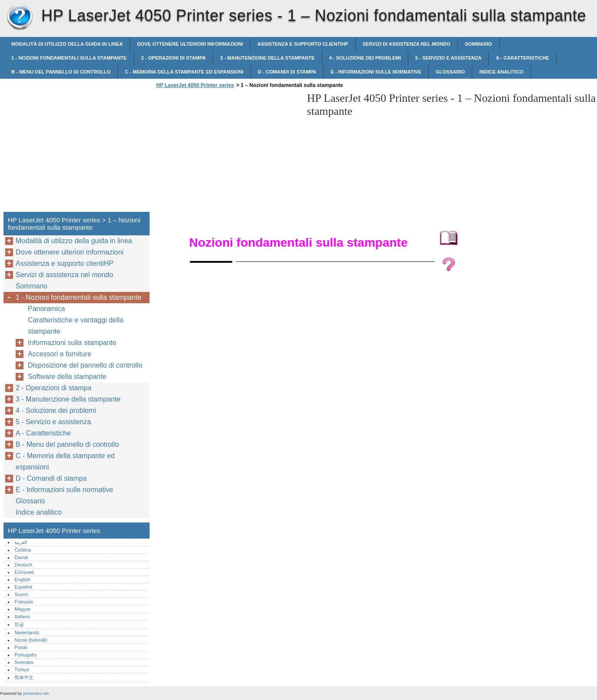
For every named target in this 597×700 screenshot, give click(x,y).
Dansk (21, 557)
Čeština (23, 550)
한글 (19, 624)
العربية (21, 542)
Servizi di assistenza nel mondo (407, 44)
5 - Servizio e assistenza (448, 58)
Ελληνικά (24, 572)
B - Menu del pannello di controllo (61, 72)
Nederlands (27, 633)
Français (24, 602)
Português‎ (25, 655)
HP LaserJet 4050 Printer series (20, 17)
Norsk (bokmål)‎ (31, 640)
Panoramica (46, 309)
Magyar (22, 609)
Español (23, 587)
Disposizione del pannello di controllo (85, 365)
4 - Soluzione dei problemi (365, 58)
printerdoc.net (36, 693)
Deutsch (23, 565)
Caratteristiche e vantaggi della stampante (76, 326)
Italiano (22, 616)
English (22, 579)
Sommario (479, 44)
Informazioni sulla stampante (72, 343)
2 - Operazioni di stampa (174, 58)
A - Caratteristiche (522, 58)
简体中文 (24, 677)
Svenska (24, 662)
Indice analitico (501, 72)
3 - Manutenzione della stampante (267, 58)
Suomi (21, 594)
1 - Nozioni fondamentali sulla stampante (69, 58)
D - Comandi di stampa (287, 72)
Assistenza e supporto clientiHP (303, 44)
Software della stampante (67, 377)
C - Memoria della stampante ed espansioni (184, 72)
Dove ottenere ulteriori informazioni (190, 44)
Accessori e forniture (60, 354)
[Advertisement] (227, 153)
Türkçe (22, 670)
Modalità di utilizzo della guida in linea (67, 44)
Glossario (450, 72)
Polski (21, 647)
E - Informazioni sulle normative (376, 72)
